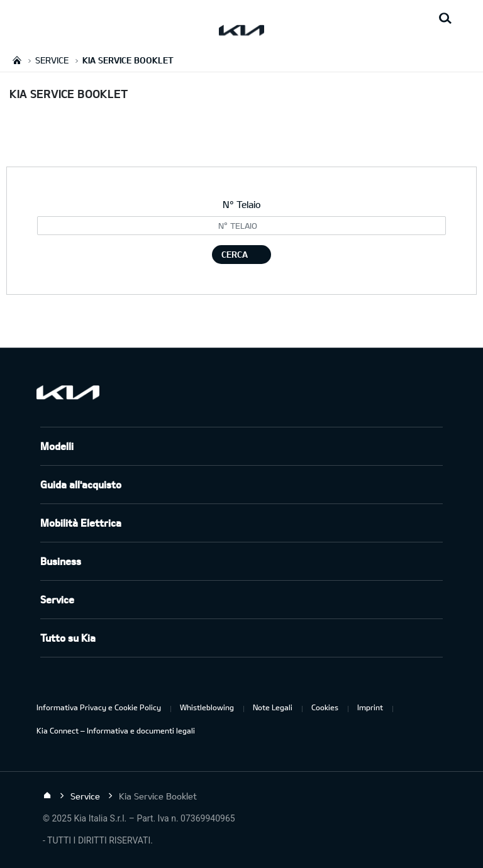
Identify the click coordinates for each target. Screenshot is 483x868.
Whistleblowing (207, 707)
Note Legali (273, 707)
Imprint (370, 707)
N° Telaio (242, 204)
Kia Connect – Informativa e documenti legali (116, 730)
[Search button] (445, 19)
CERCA (235, 254)
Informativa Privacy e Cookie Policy (99, 707)
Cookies (325, 707)
